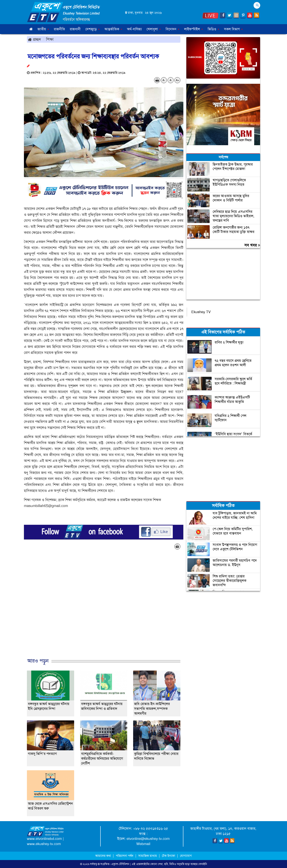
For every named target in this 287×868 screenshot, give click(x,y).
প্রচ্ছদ (34, 39)
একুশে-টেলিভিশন (120, 864)
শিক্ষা (50, 39)
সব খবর (252, 245)
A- (164, 80)
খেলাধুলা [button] (154, 29)
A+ (177, 80)
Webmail (143, 844)
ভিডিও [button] (213, 29)
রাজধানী (75, 29)
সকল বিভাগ (233, 29)
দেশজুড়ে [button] (92, 29)
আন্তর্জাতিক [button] (113, 29)
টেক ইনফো (169, 856)
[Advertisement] (104, 608)
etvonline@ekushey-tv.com (148, 839)
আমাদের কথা (104, 856)
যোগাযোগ (186, 856)
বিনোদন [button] (172, 29)
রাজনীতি (59, 29)
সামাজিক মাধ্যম (148, 856)
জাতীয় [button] (43, 29)
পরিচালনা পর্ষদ (125, 856)
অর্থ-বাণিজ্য (134, 29)
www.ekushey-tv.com (44, 844)
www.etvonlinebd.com (44, 839)
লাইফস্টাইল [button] (194, 29)
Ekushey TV (201, 312)
